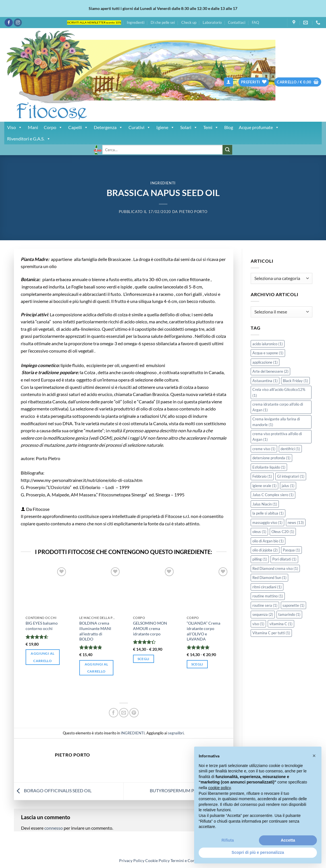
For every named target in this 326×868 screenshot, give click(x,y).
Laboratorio (212, 22)
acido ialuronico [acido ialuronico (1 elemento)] (268, 344)
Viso (15, 127)
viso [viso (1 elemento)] (258, 624)
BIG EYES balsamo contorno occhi (42, 626)
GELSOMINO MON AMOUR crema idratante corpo (150, 628)
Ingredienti (136, 22)
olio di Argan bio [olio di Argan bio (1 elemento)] (268, 541)
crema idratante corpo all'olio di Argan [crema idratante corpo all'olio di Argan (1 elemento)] (278, 407)
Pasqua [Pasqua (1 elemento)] (291, 550)
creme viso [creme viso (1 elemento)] (264, 449)
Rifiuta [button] (228, 840)
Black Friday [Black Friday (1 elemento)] (295, 381)
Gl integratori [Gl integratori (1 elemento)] (291, 476)
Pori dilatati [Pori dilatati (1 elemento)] (284, 559)
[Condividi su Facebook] (114, 713)
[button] (229, 82)
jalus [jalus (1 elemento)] (288, 486)
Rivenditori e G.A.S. (29, 139)
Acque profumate (259, 127)
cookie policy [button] (219, 788)
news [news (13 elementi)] (296, 523)
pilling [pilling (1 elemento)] (260, 559)
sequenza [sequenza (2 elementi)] (263, 614)
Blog (229, 127)
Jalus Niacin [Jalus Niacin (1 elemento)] (265, 504)
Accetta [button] (288, 840)
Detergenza (108, 127)
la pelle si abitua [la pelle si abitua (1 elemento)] (268, 513)
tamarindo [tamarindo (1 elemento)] (289, 614)
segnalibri (176, 733)
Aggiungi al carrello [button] (42, 657)
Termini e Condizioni (189, 860)
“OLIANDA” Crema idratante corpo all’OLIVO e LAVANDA (204, 631)
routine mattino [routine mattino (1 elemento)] (268, 596)
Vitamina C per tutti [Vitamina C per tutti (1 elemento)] (271, 633)
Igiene (165, 127)
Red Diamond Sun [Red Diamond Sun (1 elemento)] (269, 578)
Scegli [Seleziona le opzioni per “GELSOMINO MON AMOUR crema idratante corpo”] (144, 659)
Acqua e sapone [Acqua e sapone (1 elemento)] (268, 353)
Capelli (78, 127)
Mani (33, 127)
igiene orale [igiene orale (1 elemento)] (264, 486)
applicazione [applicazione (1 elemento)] (265, 362)
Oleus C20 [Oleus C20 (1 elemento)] (283, 532)
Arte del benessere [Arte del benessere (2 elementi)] (270, 371)
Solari (189, 127)
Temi (211, 127)
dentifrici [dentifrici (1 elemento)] (290, 449)
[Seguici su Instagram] (18, 23)
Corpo (53, 127)
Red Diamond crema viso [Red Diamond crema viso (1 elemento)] (275, 568)
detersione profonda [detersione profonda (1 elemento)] (271, 458)
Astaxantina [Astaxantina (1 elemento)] (265, 381)
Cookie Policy (157, 860)
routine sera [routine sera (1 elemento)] (265, 605)
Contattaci (237, 22)
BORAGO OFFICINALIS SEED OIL (53, 790)
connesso (54, 828)
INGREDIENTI (163, 183)
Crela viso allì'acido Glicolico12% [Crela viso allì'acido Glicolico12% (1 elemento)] (279, 392)
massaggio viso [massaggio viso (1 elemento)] (267, 523)
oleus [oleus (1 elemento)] (259, 532)
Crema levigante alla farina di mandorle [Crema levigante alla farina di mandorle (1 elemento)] (276, 422)
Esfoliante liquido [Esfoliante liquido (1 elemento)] (269, 467)
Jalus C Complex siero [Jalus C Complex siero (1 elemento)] (273, 495)
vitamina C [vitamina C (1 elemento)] (281, 624)
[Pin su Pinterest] (134, 713)
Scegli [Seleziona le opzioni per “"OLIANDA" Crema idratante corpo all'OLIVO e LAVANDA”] (197, 664)
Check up (189, 22)
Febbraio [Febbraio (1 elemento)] (262, 476)
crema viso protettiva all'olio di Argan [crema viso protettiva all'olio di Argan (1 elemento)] (277, 437)
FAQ (255, 22)
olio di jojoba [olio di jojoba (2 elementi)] (265, 550)
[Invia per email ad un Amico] (124, 713)
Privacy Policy (132, 860)
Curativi (140, 127)
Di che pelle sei (163, 22)
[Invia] (227, 150)
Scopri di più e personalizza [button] (258, 852)
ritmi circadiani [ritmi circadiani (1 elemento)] (267, 587)
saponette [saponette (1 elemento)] (293, 605)
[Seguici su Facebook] (9, 23)
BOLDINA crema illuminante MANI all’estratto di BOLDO (95, 631)
